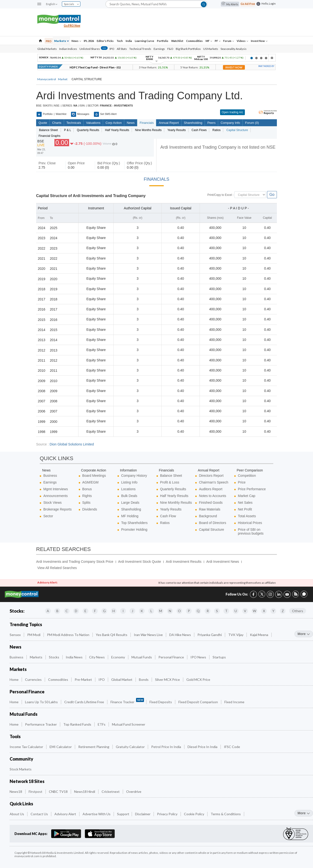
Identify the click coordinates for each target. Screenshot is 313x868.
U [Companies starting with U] (236, 611)
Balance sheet (48, 130)
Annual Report (169, 123)
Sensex (16, 635)
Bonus (87, 489)
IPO (112, 49)
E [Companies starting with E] (85, 611)
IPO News (199, 657)
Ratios (216, 130)
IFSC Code (232, 747)
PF (218, 41)
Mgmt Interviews (56, 489)
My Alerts (230, 4)
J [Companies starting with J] (132, 611)
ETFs (102, 724)
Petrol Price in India (166, 747)
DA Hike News (180, 635)
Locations (128, 489)
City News (97, 657)
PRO (49, 41)
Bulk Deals (129, 496)
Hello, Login (269, 3)
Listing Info (129, 482)
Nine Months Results (148, 130)
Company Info (230, 123)
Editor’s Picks (105, 41)
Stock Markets (21, 769)
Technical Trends (140, 49)
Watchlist (177, 41)
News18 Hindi (85, 792)
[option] (142, 58)
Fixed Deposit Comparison (199, 702)
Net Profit (245, 509)
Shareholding (193, 123)
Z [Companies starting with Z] (283, 611)
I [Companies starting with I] (123, 611)
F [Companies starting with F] (95, 611)
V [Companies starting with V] (245, 611)
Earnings (159, 49)
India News (75, 657)
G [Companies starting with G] (104, 611)
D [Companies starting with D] (76, 611)
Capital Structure (237, 130)
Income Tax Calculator (27, 747)
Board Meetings (94, 476)
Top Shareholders (134, 523)
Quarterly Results (88, 130)
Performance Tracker (41, 724)
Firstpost (36, 792)
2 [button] (256, 58)
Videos (242, 41)
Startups (220, 657)
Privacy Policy (168, 814)
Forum (229, 41)
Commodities (194, 41)
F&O (170, 49)
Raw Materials (210, 509)
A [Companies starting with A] (48, 611)
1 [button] (252, 58)
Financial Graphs (49, 136)
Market (63, 79)
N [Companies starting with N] (170, 611)
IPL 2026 (89, 41)
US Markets (211, 49)
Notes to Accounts (212, 496)
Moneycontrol (47, 79)
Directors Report (211, 476)
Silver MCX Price (168, 679)
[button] (39, 4)
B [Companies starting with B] (57, 611)
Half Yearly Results (117, 130)
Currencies (34, 679)
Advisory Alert (66, 814)
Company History (134, 476)
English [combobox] (52, 4)
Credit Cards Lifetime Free (85, 702)
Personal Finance (172, 657)
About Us (17, 814)
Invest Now (259, 41)
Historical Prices (250, 523)
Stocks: (17, 611)
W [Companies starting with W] (254, 611)
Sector (48, 516)
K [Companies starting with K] (142, 611)
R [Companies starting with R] (208, 611)
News (76, 41)
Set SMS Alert (105, 114)
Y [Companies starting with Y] (273, 611)
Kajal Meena (259, 635)
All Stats (122, 49)
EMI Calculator (61, 747)
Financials (147, 123)
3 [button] (261, 58)
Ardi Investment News (223, 562)
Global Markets (47, 49)
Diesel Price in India (203, 747)
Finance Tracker (127, 701)
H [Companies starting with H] (114, 611)
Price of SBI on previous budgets (251, 531)
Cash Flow (168, 516)
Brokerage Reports (58, 509)
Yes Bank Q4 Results (112, 635)
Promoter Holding (134, 530)
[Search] (156, 4)
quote (43, 123)
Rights (87, 496)
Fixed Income (235, 702)
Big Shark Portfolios (188, 49)
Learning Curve (144, 41)
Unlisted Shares (94, 49)
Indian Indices (68, 49)
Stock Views (52, 503)
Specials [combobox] (71, 4)
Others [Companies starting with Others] (298, 611)
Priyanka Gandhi (210, 635)
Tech (120, 41)
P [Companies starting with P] (189, 611)
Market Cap (247, 496)
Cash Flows (199, 130)
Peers (211, 123)
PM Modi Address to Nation (68, 635)
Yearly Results (176, 130)
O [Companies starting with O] (179, 611)
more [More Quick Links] (304, 813)
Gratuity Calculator (131, 747)
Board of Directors (212, 523)
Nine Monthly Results (176, 503)
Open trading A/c (232, 112)
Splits (86, 503)
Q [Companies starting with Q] (198, 611)
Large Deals (130, 503)
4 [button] (266, 58)
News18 (16, 792)
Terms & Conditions (226, 814)
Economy (118, 657)
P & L (68, 130)
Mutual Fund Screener (129, 724)
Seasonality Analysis (234, 49)
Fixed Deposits (161, 702)
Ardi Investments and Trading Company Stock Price (75, 562)
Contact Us (40, 814)
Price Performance (252, 489)
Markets (62, 41)
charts (57, 123)
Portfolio (163, 41)
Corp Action (114, 123)
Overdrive (134, 792)
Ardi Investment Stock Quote (140, 562)
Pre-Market (84, 679)
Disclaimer (143, 814)
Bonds (144, 679)
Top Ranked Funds (78, 724)
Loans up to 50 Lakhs (42, 702)
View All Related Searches (57, 568)
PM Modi (34, 635)
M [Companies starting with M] (161, 611)
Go (272, 195)
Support (123, 814)
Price (242, 482)
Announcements (55, 496)
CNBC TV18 (59, 792)
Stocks (54, 657)
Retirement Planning (94, 747)
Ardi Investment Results (184, 562)
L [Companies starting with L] (151, 611)
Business (50, 476)
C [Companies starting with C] (67, 611)
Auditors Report (211, 489)
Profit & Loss (170, 482)
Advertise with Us (97, 814)
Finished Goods (211, 503)
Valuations (93, 123)
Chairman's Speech (214, 482)
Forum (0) (252, 123)
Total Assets (247, 516)
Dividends (90, 509)
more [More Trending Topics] (304, 634)
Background (208, 516)
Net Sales (245, 503)
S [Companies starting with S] (217, 611)
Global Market (122, 679)
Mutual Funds (142, 657)
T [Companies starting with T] (226, 611)
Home (14, 679)
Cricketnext (111, 792)
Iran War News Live (149, 635)
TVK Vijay (236, 635)
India (129, 41)
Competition (247, 476)
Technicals (74, 123)
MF (209, 41)
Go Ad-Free (248, 4)
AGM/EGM (91, 482)
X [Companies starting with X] (264, 611)
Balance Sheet (171, 476)
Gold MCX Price (199, 679)
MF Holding (130, 516)
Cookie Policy (194, 814)
